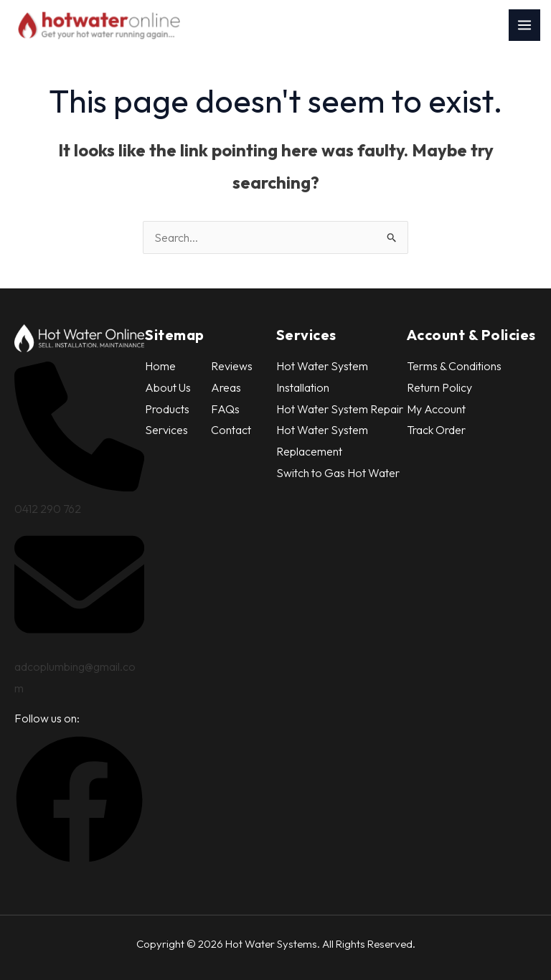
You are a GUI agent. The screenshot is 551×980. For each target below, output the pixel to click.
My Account (436, 409)
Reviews (232, 366)
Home (160, 366)
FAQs (225, 409)
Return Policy (439, 387)
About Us (168, 387)
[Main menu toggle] (524, 25)
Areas (226, 387)
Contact (231, 430)
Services (166, 430)
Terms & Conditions (454, 366)
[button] (79, 860)
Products (167, 409)
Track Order (436, 430)
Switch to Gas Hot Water (338, 473)
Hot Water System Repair (340, 409)
